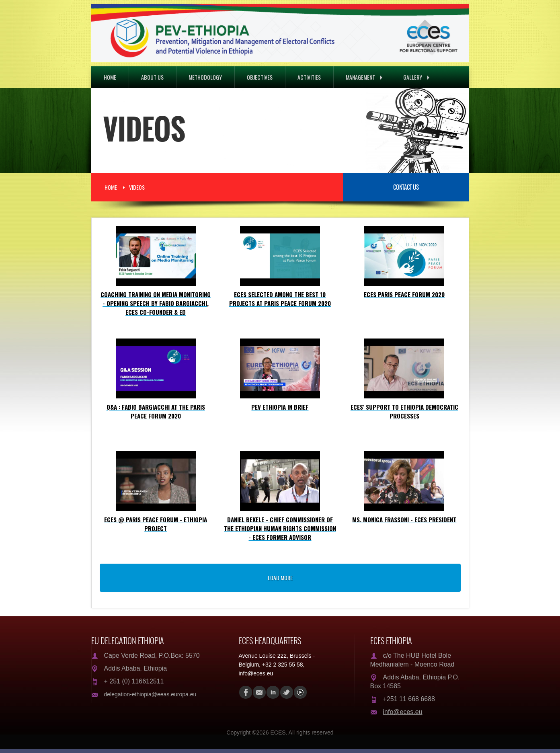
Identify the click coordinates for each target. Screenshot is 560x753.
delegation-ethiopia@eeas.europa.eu (150, 694)
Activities (309, 77)
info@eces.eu (403, 712)
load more (280, 578)
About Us (152, 77)
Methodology (205, 77)
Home (110, 77)
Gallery (416, 77)
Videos (137, 187)
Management (364, 77)
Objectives (260, 77)
